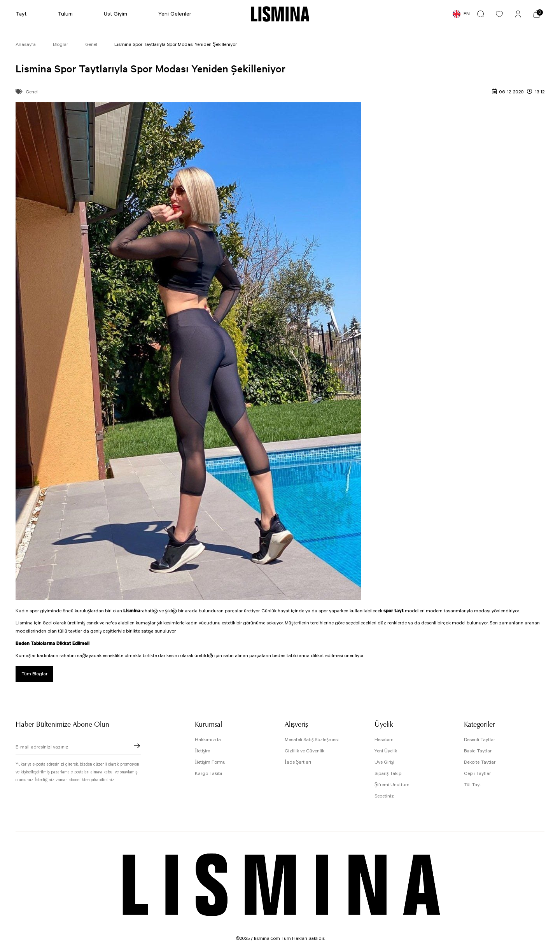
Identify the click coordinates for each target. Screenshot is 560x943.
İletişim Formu (210, 762)
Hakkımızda (208, 740)
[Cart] (537, 14)
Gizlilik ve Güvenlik (304, 751)
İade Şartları (298, 762)
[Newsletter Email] (78, 748)
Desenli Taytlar (479, 740)
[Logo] (280, 14)
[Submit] (137, 746)
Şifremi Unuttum (392, 785)
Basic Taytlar (478, 751)
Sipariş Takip (388, 774)
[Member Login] (518, 14)
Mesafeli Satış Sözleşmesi (312, 740)
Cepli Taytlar (477, 774)
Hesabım (384, 740)
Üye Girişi (384, 762)
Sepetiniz (384, 796)
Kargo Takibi (208, 774)
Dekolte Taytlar (480, 762)
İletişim (203, 751)
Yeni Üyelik (386, 751)
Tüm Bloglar (34, 674)
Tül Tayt (472, 785)
